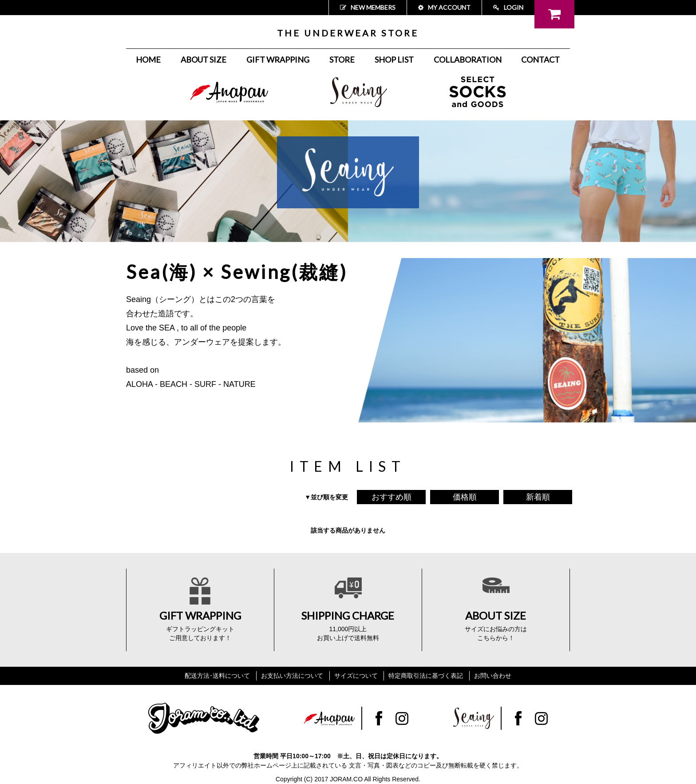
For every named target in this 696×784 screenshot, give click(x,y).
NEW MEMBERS (368, 7)
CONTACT (540, 60)
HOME (148, 60)
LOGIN (508, 7)
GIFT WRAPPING (278, 60)
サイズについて (356, 676)
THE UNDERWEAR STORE (348, 33)
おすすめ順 (391, 497)
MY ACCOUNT (444, 7)
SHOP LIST (394, 60)
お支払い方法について (292, 676)
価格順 (465, 497)
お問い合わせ (493, 676)
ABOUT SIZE (204, 60)
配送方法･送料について (217, 676)
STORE (342, 60)
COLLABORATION (468, 60)
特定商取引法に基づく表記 (426, 676)
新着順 (538, 497)
